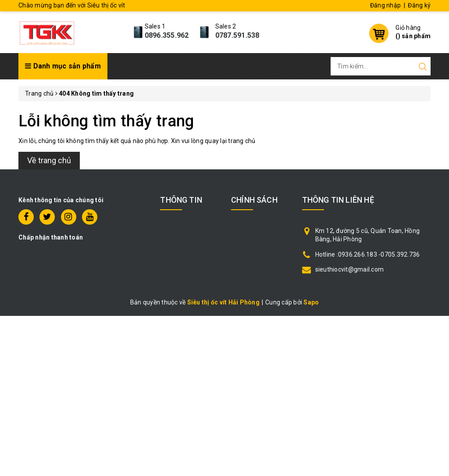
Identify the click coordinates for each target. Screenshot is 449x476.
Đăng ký (419, 5)
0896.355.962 (167, 35)
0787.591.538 (237, 35)
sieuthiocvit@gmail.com (350, 269)
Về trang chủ (49, 160)
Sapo (311, 302)
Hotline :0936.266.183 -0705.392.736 (368, 254)
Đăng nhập (385, 5)
